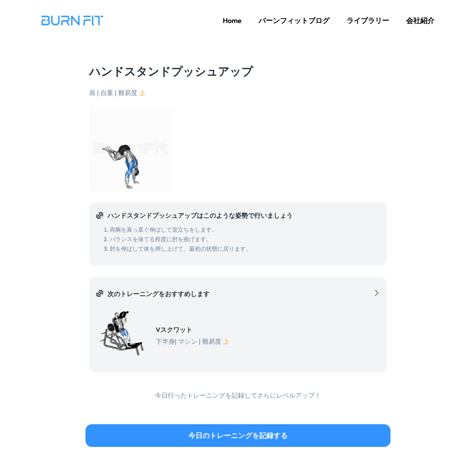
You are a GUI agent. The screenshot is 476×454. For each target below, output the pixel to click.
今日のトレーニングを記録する (238, 435)
